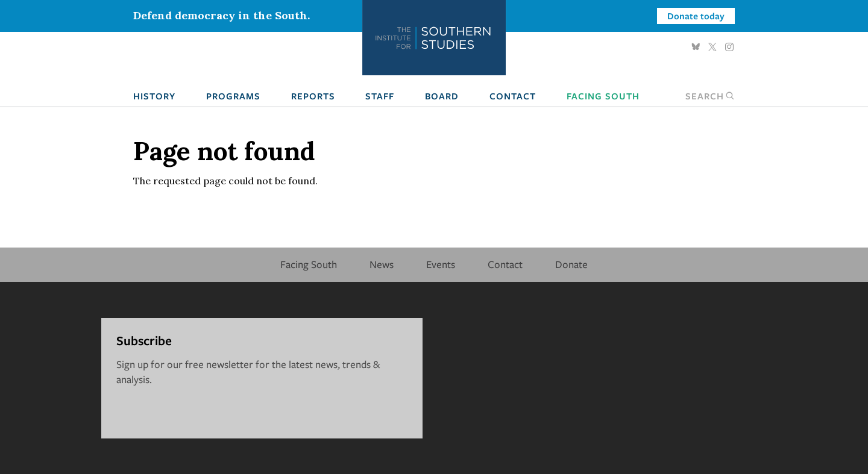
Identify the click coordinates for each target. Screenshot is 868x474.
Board (442, 96)
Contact (513, 96)
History (154, 96)
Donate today (696, 16)
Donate (571, 264)
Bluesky (696, 47)
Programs (233, 96)
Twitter (712, 47)
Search (710, 96)
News (382, 264)
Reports (313, 96)
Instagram (729, 47)
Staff (380, 96)
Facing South (603, 96)
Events (441, 264)
